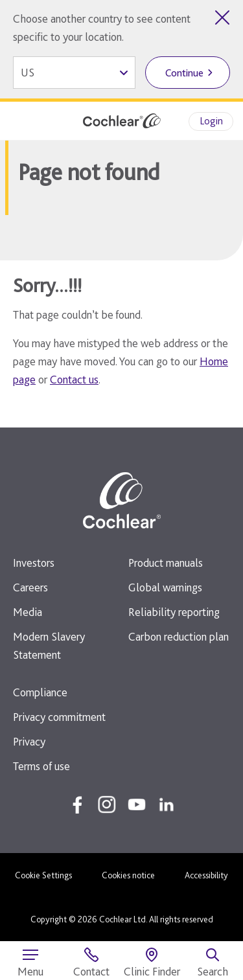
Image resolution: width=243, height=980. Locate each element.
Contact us (74, 379)
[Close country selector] (222, 17)
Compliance (40, 692)
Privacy (29, 741)
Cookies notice (128, 875)
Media (28, 612)
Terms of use (41, 766)
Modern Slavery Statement (49, 645)
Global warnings (165, 587)
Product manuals (166, 563)
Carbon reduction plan (179, 636)
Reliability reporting (174, 612)
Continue (184, 73)
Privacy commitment (59, 717)
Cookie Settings (43, 875)
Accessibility (206, 875)
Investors (34, 563)
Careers (30, 587)
